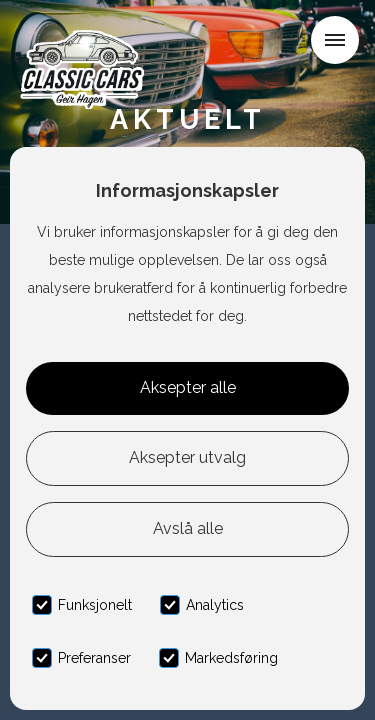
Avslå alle (188, 528)
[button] (335, 40)
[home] (87, 44)
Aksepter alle (188, 387)
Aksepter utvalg (187, 457)
